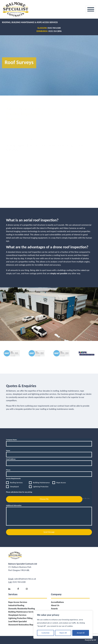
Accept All (81, 633)
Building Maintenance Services (22, 612)
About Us (55, 605)
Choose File (44, 499)
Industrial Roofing (16, 605)
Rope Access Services (18, 602)
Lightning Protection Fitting (20, 618)
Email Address (11, 459)
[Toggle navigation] (91, 9)
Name (9, 451)
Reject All (63, 633)
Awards (54, 609)
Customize (46, 633)
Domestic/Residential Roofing (22, 609)
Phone (8, 470)
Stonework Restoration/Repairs (22, 625)
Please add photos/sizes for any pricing (19, 492)
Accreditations (57, 602)
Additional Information (14, 505)
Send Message (49, 532)
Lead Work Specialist (18, 621)
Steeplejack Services (17, 615)
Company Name (12, 440)
